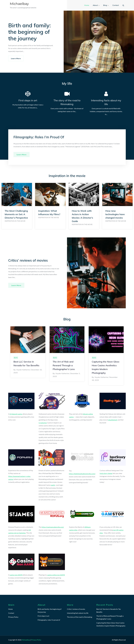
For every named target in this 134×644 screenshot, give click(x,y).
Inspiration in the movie (15, 221)
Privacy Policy (13, 617)
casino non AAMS (16, 575)
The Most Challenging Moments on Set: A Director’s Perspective (16, 214)
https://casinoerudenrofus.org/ (53, 527)
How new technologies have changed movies (115, 214)
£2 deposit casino (16, 414)
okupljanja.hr (113, 420)
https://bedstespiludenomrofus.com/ (82, 474)
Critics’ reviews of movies (76, 609)
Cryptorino (43, 423)
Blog (106, 5)
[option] (17, 206)
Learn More (16, 58)
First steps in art (28, 100)
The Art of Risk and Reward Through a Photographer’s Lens (64, 365)
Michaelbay (19, 4)
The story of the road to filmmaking (80, 617)
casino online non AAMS (56, 575)
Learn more (22, 155)
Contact (116, 5)
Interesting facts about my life (78, 613)
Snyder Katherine (23, 370)
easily (53, 485)
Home (87, 5)
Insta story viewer (106, 473)
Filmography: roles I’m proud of (49, 620)
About (96, 5)
